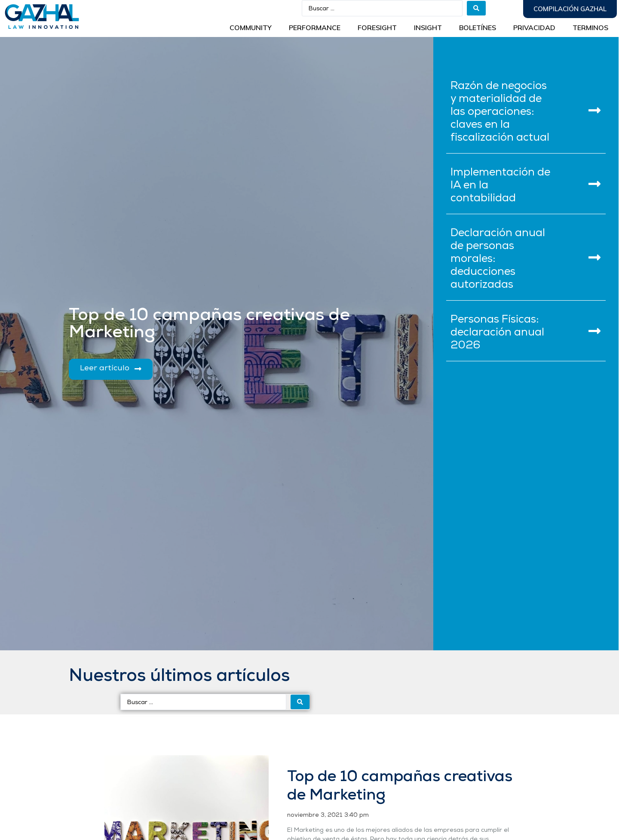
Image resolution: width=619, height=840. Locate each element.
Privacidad (534, 28)
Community (251, 28)
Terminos (590, 28)
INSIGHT (428, 28)
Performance (315, 28)
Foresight (377, 28)
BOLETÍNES (478, 28)
